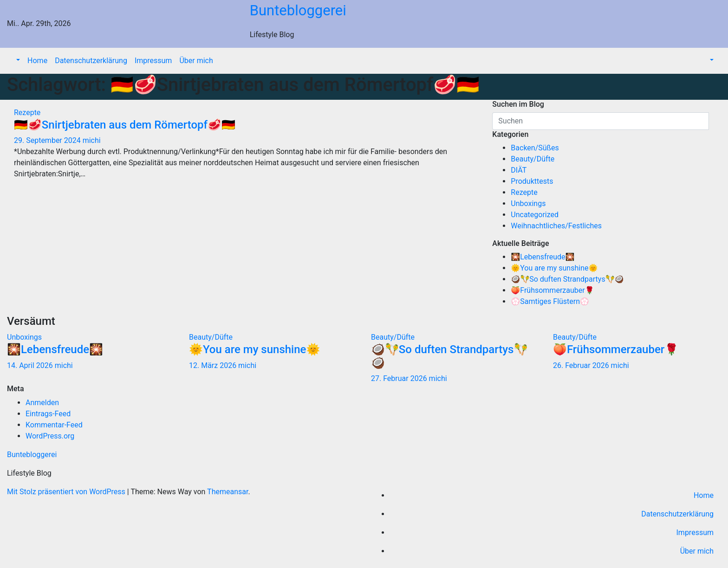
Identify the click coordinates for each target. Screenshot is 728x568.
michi (92, 140)
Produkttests (532, 181)
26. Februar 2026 (582, 365)
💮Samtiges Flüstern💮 (550, 301)
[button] (17, 61)
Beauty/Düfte (533, 159)
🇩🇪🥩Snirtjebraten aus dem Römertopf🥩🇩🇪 (125, 125)
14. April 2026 (31, 365)
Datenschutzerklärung (91, 61)
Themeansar (227, 492)
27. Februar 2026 (400, 378)
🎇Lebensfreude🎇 (543, 257)
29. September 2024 (48, 140)
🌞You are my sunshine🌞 (554, 268)
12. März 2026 (214, 365)
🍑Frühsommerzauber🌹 (552, 290)
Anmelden (42, 403)
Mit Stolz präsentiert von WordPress (67, 492)
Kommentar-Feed (54, 425)
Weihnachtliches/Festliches (556, 226)
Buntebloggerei (298, 10)
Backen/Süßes (535, 148)
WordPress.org (50, 436)
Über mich (196, 61)
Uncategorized (535, 215)
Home (37, 61)
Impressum (153, 61)
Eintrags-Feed (48, 414)
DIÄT (519, 170)
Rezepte (27, 113)
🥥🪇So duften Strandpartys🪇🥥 (567, 279)
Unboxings (528, 203)
